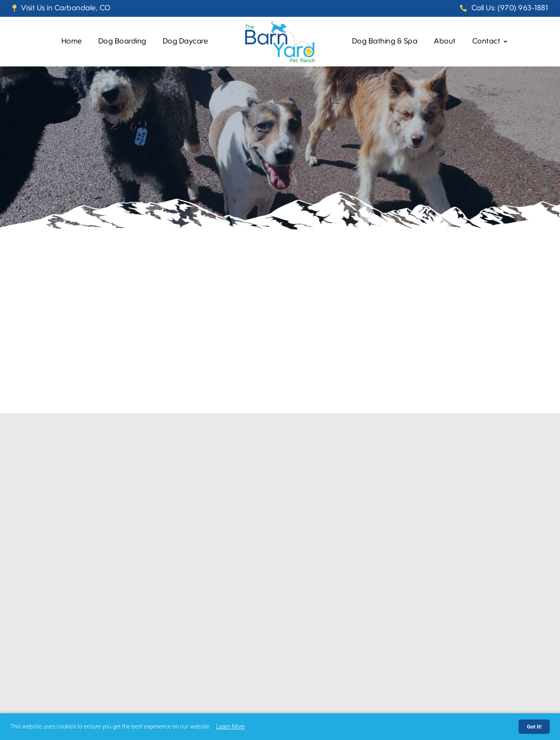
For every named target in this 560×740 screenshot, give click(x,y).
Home (72, 41)
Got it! (534, 727)
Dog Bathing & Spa (385, 41)
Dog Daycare (186, 41)
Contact (486, 41)
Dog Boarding (122, 41)
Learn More (230, 726)
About (445, 41)
